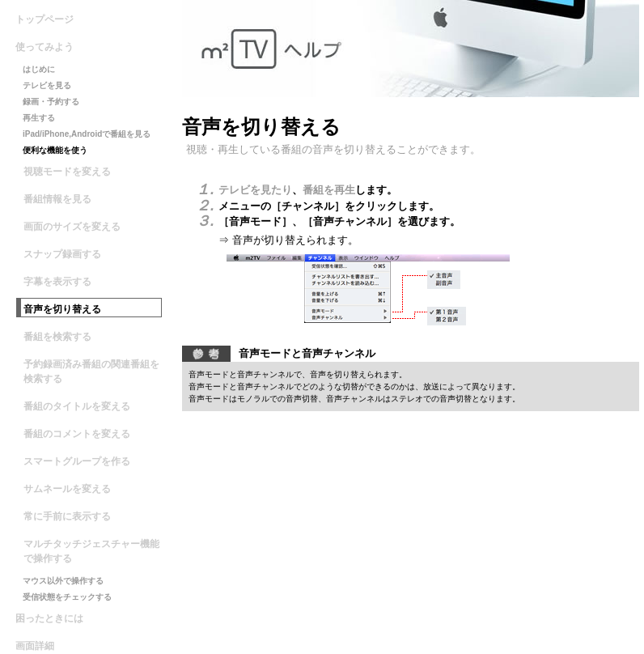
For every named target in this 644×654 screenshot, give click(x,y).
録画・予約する (51, 102)
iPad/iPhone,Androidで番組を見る (87, 134)
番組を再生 (329, 190)
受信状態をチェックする (67, 597)
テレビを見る (47, 85)
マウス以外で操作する (63, 581)
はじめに (39, 69)
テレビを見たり (255, 190)
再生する (39, 118)
